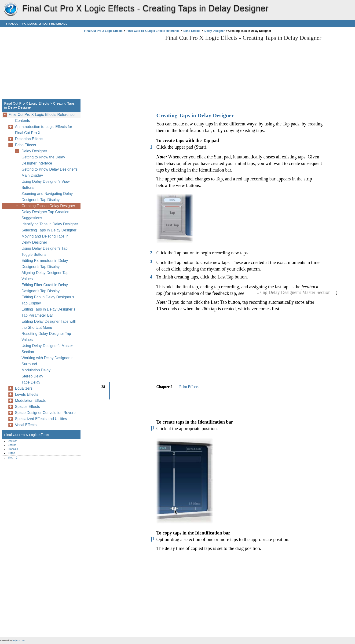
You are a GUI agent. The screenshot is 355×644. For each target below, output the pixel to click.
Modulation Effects (30, 401)
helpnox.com (19, 640)
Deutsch (13, 441)
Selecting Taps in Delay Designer (49, 230)
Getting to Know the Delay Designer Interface (43, 160)
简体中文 (13, 458)
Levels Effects (27, 394)
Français (13, 449)
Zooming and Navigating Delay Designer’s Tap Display (47, 197)
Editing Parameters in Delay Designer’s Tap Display (45, 264)
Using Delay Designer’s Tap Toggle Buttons (45, 251)
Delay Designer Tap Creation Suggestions (45, 215)
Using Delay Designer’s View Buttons (46, 185)
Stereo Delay (32, 376)
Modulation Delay (36, 370)
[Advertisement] (122, 67)
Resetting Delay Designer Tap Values (46, 337)
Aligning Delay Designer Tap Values (45, 276)
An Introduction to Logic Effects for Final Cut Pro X (44, 130)
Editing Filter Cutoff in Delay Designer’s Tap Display (45, 288)
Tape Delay (31, 382)
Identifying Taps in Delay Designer (50, 224)
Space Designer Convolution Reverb (45, 413)
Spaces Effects (27, 407)
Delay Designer (214, 31)
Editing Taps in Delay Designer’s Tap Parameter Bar (48, 312)
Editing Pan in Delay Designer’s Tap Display (48, 300)
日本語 (12, 453)
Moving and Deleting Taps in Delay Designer (45, 239)
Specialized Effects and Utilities (41, 419)
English (12, 445)
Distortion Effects (29, 139)
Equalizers (24, 388)
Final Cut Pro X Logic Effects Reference (37, 24)
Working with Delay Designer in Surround (48, 361)
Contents (22, 121)
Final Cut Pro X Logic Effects (11, 9)
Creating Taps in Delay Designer (48, 206)
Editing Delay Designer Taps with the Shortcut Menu (49, 324)
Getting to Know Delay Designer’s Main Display (50, 172)
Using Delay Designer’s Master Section (47, 349)
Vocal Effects (26, 425)
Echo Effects (192, 31)
